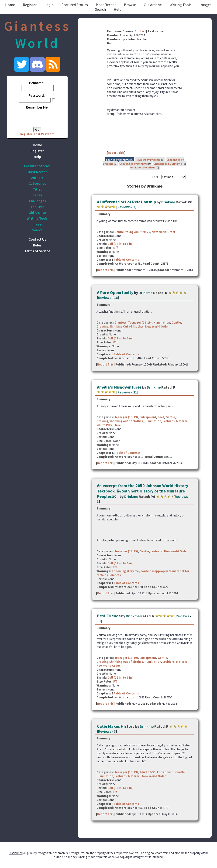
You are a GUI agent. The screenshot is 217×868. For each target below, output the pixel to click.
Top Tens (37, 207)
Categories (37, 183)
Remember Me (37, 107)
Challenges (37, 201)
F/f (115, 567)
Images (205, 5)
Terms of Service (37, 251)
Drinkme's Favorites (143, 167)
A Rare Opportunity (115, 292)
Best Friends (109, 616)
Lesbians (169, 421)
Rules (37, 245)
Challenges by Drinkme (134, 164)
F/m (116, 342)
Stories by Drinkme (118, 160)
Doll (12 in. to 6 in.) (121, 244)
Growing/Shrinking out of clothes (120, 421)
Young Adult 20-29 (138, 232)
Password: (37, 95)
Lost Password (44, 134)
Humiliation (162, 323)
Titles (37, 189)
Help (118, 9)
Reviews (124, 207)
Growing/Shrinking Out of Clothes (120, 326)
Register (30, 5)
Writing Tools (181, 5)
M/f (116, 248)
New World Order (164, 232)
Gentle (119, 232)
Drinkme (168, 202)
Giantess (121, 323)
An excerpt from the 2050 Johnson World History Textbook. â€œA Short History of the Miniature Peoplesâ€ (143, 491)
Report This (116, 153)
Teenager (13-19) (140, 323)
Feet (161, 417)
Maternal (182, 421)
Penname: (37, 83)
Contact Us (37, 239)
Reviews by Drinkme (148, 160)
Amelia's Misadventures (119, 387)
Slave (117, 425)
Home (10, 5)
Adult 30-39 (148, 772)
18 (116, 297)
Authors (37, 178)
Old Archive (153, 5)
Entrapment (148, 417)
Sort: (155, 177)
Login (49, 5)
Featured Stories (75, 5)
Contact (140, 31)
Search (100, 9)
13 (99, 621)
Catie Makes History (116, 726)
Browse (130, 5)
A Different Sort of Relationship (126, 202)
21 (135, 392)
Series (37, 195)
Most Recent (106, 5)
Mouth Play (104, 425)
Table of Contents (126, 260)
